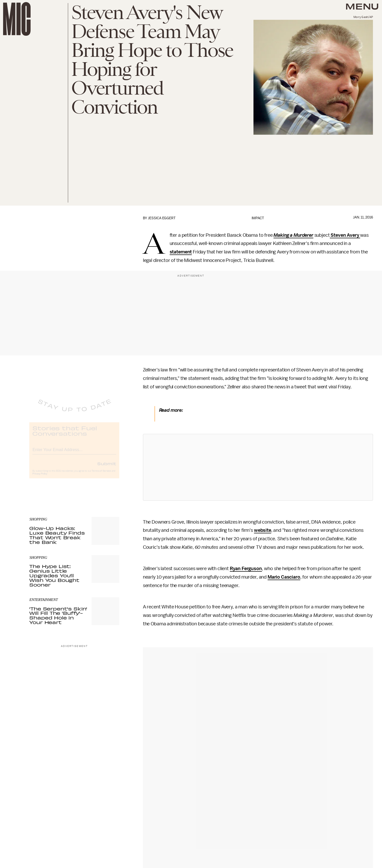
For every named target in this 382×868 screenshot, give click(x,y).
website (263, 530)
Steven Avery (345, 235)
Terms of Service (101, 475)
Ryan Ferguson (246, 569)
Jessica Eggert (162, 218)
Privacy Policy (40, 478)
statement (181, 252)
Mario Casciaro (284, 577)
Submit (107, 468)
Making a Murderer (293, 235)
